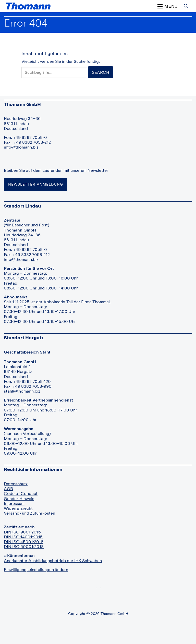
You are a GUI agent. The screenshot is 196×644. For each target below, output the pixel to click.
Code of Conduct (21, 493)
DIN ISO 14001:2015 (23, 537)
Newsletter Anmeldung (36, 184)
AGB (8, 489)
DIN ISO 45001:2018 (24, 542)
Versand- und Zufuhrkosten (29, 513)
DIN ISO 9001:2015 (22, 532)
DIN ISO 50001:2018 (24, 546)
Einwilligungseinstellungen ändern (36, 569)
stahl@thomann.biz (22, 391)
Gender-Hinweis (19, 499)
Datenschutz (16, 484)
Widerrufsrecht (18, 508)
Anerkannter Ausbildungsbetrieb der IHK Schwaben (53, 561)
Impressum (14, 503)
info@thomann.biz (21, 147)
